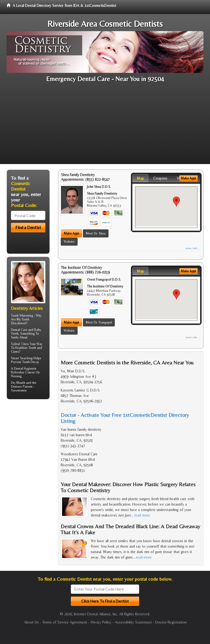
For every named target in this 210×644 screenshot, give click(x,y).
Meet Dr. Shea (96, 233)
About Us (31, 622)
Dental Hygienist (25, 369)
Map (140, 178)
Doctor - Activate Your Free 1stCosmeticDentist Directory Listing (125, 418)
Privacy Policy (101, 622)
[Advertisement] (105, 126)
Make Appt (72, 233)
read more (142, 515)
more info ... (193, 248)
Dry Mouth (18, 383)
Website (69, 242)
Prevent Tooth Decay (25, 362)
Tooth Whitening (22, 316)
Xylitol (15, 344)
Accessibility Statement (133, 622)
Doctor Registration (171, 622)
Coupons (160, 178)
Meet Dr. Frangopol (99, 322)
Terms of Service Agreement (65, 622)
